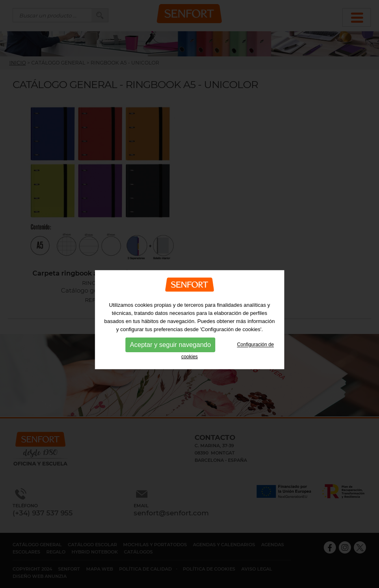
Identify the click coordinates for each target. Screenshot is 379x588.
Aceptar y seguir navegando (170, 361)
